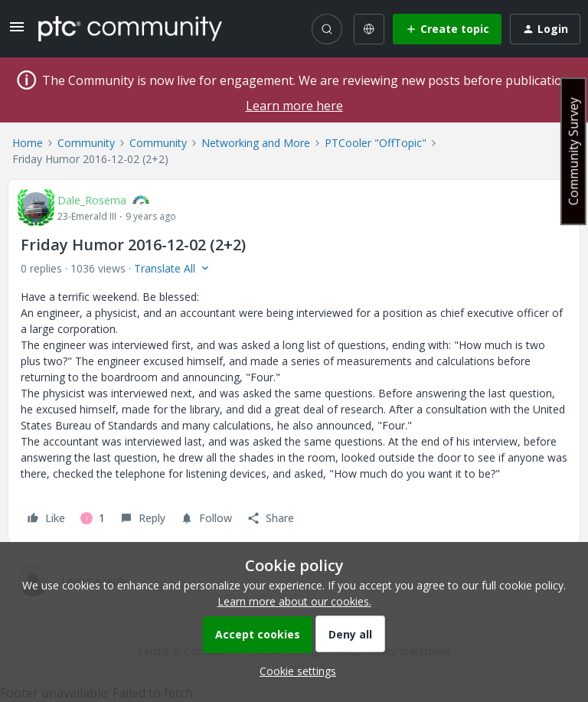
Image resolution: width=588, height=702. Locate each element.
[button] (17, 32)
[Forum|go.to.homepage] (130, 28)
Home (28, 143)
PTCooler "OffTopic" (376, 143)
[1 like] (93, 518)
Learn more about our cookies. (294, 601)
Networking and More (256, 143)
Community (86, 143)
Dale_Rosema (92, 200)
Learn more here (294, 106)
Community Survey (573, 151)
